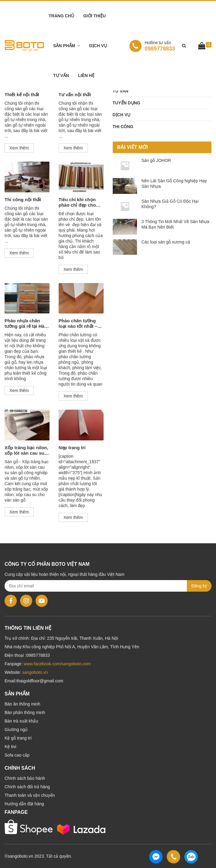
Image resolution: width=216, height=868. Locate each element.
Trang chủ (61, 16)
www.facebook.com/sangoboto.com (57, 664)
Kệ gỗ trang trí (18, 738)
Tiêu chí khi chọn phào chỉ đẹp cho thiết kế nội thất (77, 202)
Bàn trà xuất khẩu (21, 721)
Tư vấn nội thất (75, 94)
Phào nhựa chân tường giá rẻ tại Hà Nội (24, 324)
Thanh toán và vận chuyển (30, 795)
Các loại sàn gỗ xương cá (166, 242)
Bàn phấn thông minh (25, 712)
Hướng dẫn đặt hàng (24, 804)
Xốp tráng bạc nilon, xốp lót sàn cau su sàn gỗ (26, 450)
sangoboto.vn (35, 672)
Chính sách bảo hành (25, 778)
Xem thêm (19, 148)
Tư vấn (61, 75)
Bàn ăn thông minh (22, 704)
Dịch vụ (98, 46)
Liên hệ (86, 75)
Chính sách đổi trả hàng (27, 787)
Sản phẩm (64, 46)
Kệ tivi (10, 747)
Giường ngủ (16, 730)
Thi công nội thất (23, 199)
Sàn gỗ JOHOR (156, 160)
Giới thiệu (94, 16)
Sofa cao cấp (17, 755)
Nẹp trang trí (72, 448)
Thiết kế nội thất (22, 94)
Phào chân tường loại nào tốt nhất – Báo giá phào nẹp (78, 324)
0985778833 (152, 46)
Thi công (123, 127)
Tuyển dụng (127, 103)
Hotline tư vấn (158, 43)
